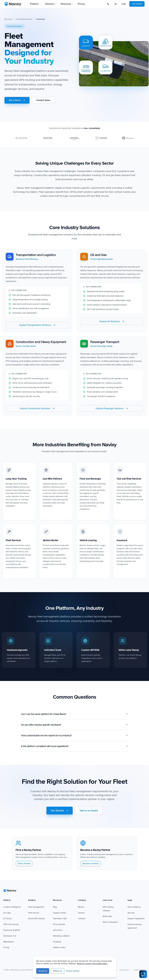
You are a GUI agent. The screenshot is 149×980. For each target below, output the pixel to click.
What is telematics (110, 922)
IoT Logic (7, 913)
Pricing (81, 4)
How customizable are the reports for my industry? (74, 737)
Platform (35, 4)
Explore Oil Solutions (112, 323)
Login (124, 4)
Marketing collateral (61, 936)
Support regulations (136, 919)
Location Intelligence (12, 907)
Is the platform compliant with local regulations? (74, 748)
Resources (67, 4)
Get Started (60, 812)
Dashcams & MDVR (12, 930)
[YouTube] (65, 964)
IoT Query (8, 919)
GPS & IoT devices (11, 924)
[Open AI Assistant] (143, 974)
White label (107, 916)
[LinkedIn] (71, 964)
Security (131, 913)
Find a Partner (24, 865)
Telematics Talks (60, 919)
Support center (60, 913)
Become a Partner (91, 865)
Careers (81, 913)
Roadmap (57, 942)
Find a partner (59, 924)
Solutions (51, 4)
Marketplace (9, 942)
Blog (55, 907)
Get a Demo (17, 100)
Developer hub (10, 936)
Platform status (59, 948)
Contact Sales (43, 100)
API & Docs (58, 930)
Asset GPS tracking (36, 919)
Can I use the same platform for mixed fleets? (74, 715)
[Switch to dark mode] (116, 4)
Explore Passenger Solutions (112, 410)
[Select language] (108, 4)
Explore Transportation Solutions (37, 326)
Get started (137, 4)
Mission (81, 907)
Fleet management (36, 907)
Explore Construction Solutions (37, 410)
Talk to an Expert (89, 812)
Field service (34, 913)
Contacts (82, 919)
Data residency (134, 907)
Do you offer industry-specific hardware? (74, 726)
